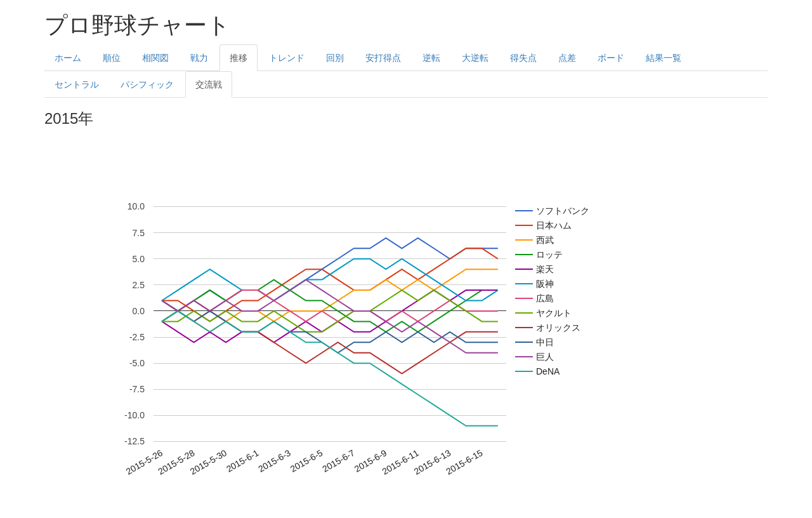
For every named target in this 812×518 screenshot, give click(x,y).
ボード (611, 58)
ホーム (68, 58)
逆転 (431, 58)
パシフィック (147, 84)
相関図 (155, 58)
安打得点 (383, 58)
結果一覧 (664, 58)
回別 (335, 58)
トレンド (287, 58)
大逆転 (475, 58)
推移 (239, 58)
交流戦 (209, 84)
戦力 (199, 58)
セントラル (77, 84)
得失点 (523, 58)
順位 (112, 58)
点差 (567, 58)
